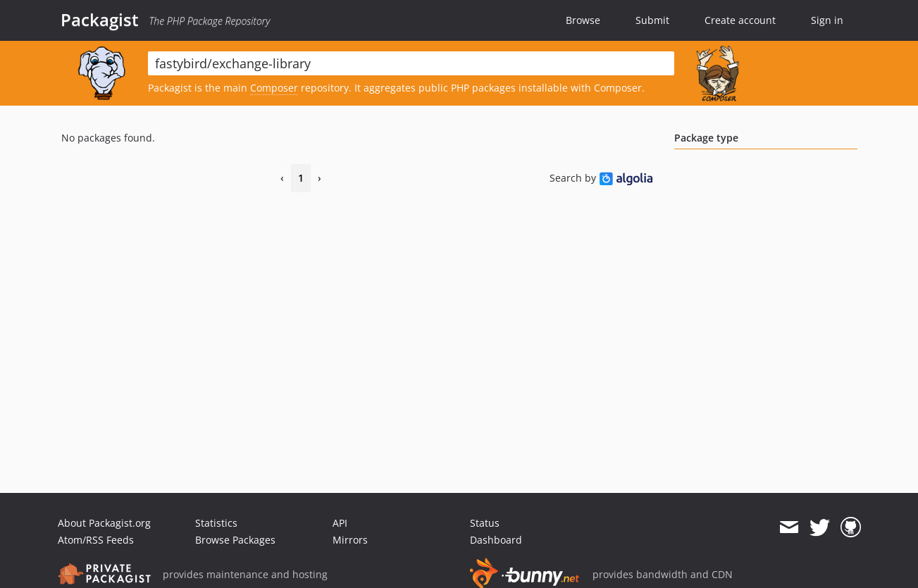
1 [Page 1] (301, 178)
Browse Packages (235, 540)
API (340, 523)
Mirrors (350, 540)
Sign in (827, 20)
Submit (652, 20)
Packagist (100, 20)
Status (485, 523)
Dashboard (496, 540)
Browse (583, 20)
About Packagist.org (104, 523)
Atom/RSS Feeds (96, 540)
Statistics (216, 523)
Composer (274, 88)
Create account (740, 20)
